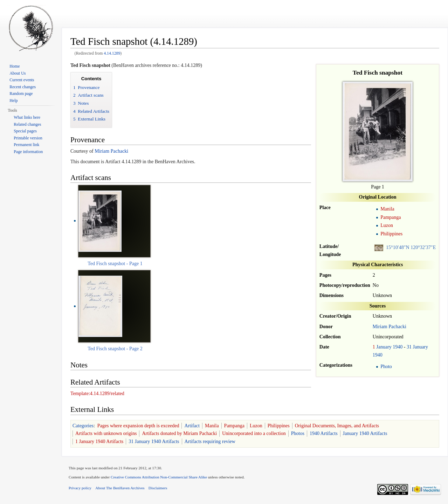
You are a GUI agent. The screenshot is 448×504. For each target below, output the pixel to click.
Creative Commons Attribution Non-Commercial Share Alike (159, 477)
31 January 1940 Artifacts (154, 441)
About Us (18, 73)
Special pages (25, 131)
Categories (83, 426)
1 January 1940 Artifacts (99, 441)
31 (409, 347)
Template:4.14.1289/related (97, 393)
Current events (22, 80)
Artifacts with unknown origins (106, 433)
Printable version (28, 138)
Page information (28, 152)
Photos (298, 433)
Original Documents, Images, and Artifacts (337, 426)
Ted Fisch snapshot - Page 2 (115, 349)
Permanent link (26, 145)
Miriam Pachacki (390, 327)
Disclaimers (158, 488)
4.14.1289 (112, 53)
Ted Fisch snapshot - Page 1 (115, 264)
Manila (387, 209)
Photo (386, 367)
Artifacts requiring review (210, 441)
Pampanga (391, 217)
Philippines (391, 234)
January (384, 347)
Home (15, 66)
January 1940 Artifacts (365, 433)
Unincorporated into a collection (254, 433)
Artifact (192, 426)
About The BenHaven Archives (120, 488)
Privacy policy (80, 488)
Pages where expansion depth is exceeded (138, 426)
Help (13, 101)
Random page (21, 94)
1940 (398, 347)
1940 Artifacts (324, 433)
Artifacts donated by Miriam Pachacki (179, 433)
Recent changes (23, 87)
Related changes (27, 124)
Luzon (387, 225)
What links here (27, 117)
